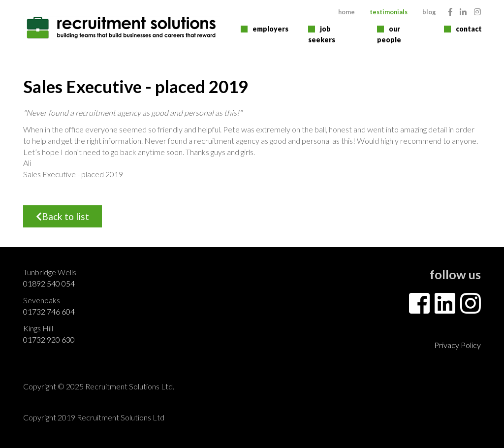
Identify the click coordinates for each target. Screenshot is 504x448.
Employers (270, 29)
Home (346, 12)
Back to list (63, 216)
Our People (389, 34)
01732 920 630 (49, 339)
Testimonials (389, 12)
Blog (429, 12)
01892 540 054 (49, 283)
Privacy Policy (457, 345)
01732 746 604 (49, 311)
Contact (469, 29)
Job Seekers (322, 34)
